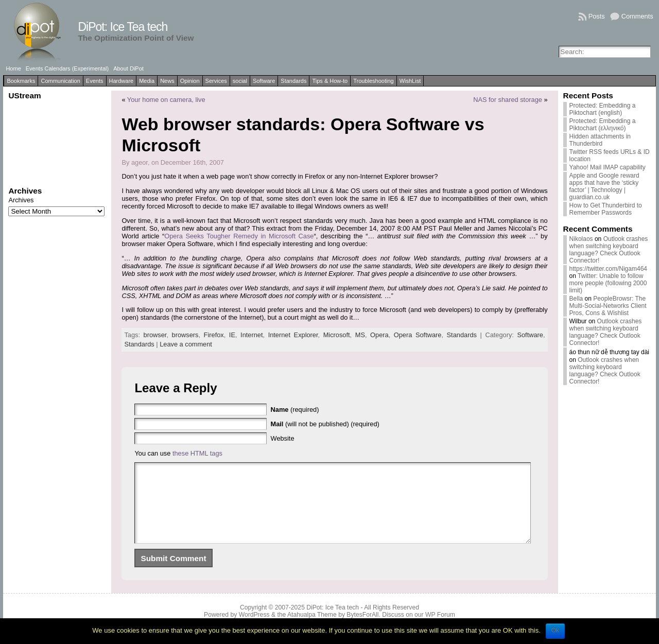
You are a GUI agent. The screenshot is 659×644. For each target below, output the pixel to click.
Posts (597, 16)
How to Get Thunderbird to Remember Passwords (606, 209)
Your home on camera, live (166, 100)
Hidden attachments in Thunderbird (600, 140)
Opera (379, 335)
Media (147, 81)
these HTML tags (197, 453)
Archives (21, 200)
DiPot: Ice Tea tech (123, 27)
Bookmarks (21, 81)
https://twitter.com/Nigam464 (608, 269)
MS (360, 335)
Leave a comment (186, 344)
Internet (252, 335)
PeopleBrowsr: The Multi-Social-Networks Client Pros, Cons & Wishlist (608, 306)
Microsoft (337, 335)
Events (95, 81)
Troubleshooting (373, 81)
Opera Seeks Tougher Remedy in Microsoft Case (239, 236)
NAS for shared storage (508, 100)
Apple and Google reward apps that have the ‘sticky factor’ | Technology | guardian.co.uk (604, 186)
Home (13, 68)
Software (264, 81)
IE (232, 335)
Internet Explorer (293, 335)
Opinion (190, 81)
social (240, 81)
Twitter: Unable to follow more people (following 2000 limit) (608, 283)
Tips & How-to (330, 81)
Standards (293, 81)
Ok (555, 630)
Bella (576, 299)
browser (155, 335)
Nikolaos (581, 239)
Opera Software (418, 335)
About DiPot (128, 68)
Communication (60, 81)
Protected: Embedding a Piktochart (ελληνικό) (603, 125)
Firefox (214, 335)
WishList (410, 81)
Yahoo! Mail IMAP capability (608, 167)
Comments (637, 16)
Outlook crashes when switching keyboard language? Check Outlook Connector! (609, 250)
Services (216, 81)
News (167, 81)
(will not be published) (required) (325, 424)
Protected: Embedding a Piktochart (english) (603, 109)
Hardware (122, 81)
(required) (295, 410)
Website (283, 438)
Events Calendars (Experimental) (67, 68)
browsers (185, 335)
